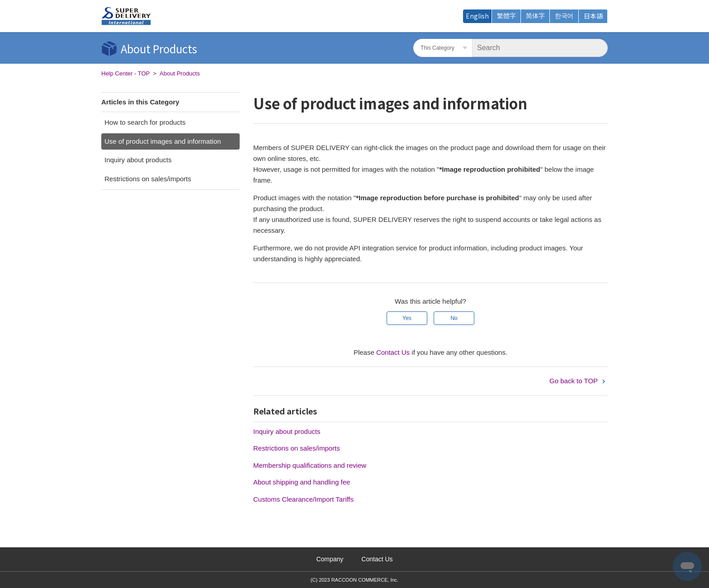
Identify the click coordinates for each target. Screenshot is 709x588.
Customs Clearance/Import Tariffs (303, 499)
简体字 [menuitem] (535, 16)
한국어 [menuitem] (564, 16)
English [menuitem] (477, 16)
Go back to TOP (579, 381)
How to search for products (145, 122)
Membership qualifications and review (310, 465)
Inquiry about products (138, 160)
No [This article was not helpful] (454, 318)
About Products (180, 73)
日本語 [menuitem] (593, 16)
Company (330, 559)
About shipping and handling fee (302, 482)
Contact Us (393, 352)
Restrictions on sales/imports (148, 179)
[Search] (540, 48)
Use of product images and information (163, 141)
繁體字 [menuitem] (506, 16)
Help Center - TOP (125, 73)
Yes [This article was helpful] (407, 318)
